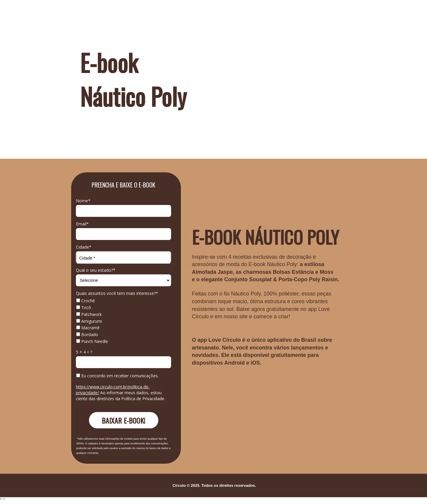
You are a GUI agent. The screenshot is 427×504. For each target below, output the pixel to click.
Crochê (86, 301)
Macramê (88, 328)
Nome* (83, 201)
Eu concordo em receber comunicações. (117, 376)
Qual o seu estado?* (96, 270)
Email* (82, 224)
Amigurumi (89, 321)
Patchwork (89, 314)
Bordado (87, 335)
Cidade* (84, 247)
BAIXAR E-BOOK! (124, 420)
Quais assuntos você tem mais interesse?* (117, 293)
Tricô (84, 308)
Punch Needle (92, 341)
